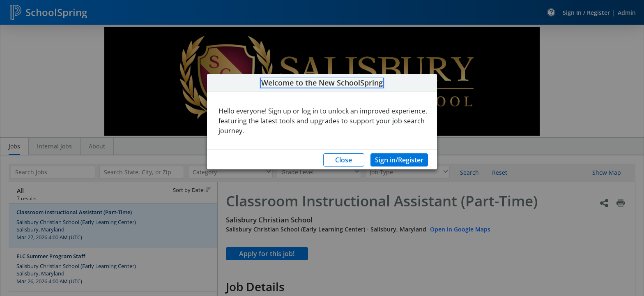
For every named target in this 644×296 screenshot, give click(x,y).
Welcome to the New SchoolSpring (322, 83)
